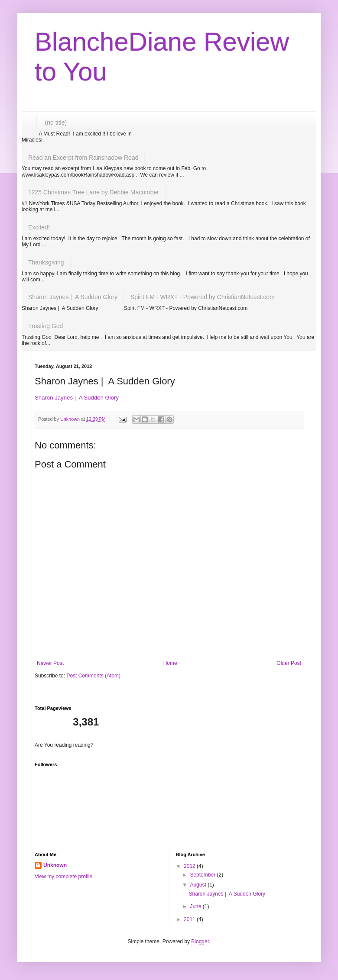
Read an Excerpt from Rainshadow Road (83, 158)
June (196, 906)
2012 (190, 866)
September (203, 875)
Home (170, 663)
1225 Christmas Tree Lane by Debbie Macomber (94, 192)
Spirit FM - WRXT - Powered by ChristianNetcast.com (203, 297)
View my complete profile (63, 877)
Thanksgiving (46, 262)
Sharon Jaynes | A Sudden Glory (73, 297)
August (199, 885)
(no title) (56, 122)
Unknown (55, 865)
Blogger (200, 941)
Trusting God (45, 326)
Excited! (39, 227)
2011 (190, 919)
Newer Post (50, 663)
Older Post (289, 663)
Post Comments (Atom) (93, 676)
